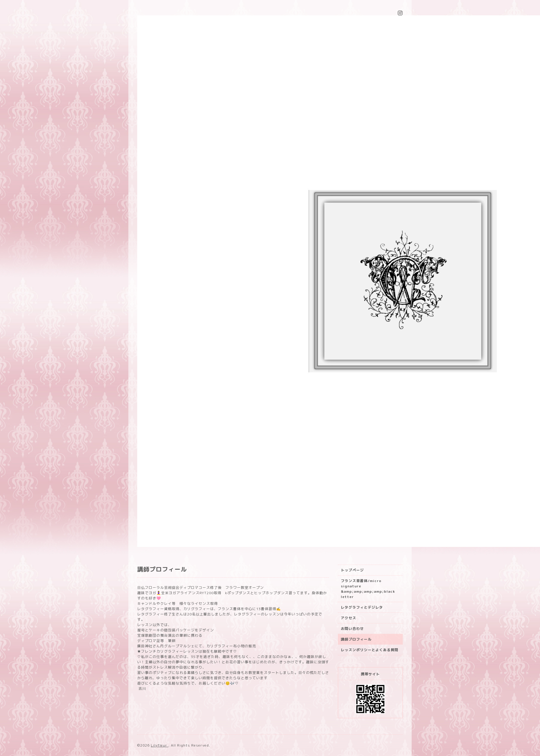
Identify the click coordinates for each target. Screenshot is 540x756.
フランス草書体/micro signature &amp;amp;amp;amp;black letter (368, 589)
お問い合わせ (352, 629)
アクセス (348, 618)
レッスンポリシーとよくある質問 (370, 650)
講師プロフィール (356, 639)
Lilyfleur (160, 745)
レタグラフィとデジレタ (362, 607)
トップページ (352, 570)
